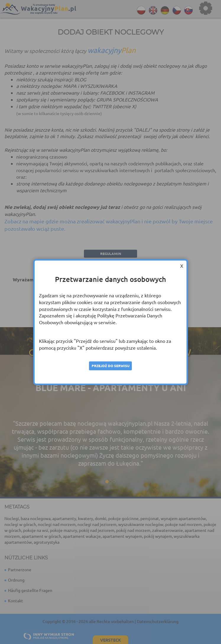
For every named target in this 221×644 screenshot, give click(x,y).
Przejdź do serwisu (110, 366)
